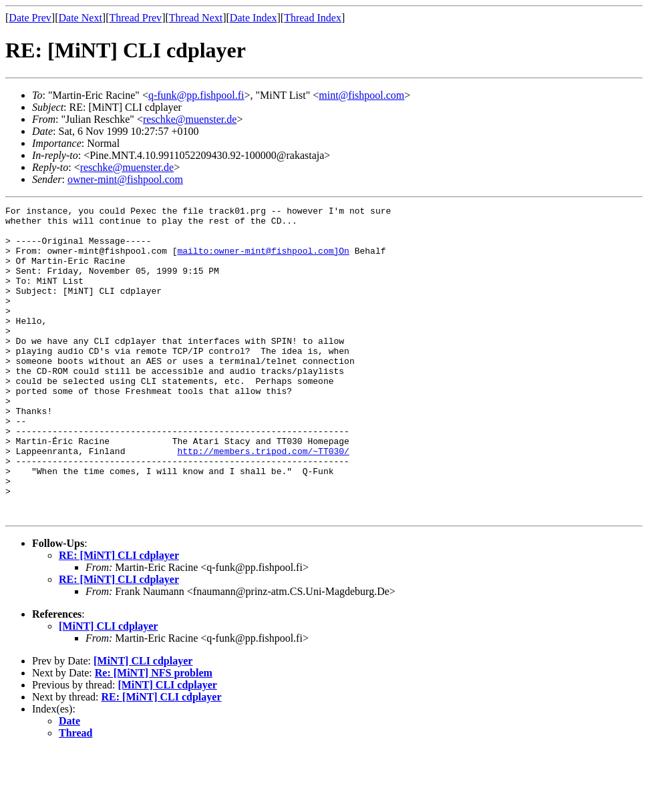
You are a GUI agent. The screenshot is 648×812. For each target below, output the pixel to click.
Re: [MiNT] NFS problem (154, 735)
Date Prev (30, 18)
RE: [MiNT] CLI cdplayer (119, 617)
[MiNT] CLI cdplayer (108, 688)
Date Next (80, 18)
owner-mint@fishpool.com (125, 179)
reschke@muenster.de (190, 119)
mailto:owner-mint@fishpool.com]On (263, 260)
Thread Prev (135, 18)
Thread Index (313, 18)
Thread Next (196, 18)
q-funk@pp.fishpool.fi (196, 95)
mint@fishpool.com (361, 95)
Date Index (254, 18)
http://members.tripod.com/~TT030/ (263, 501)
